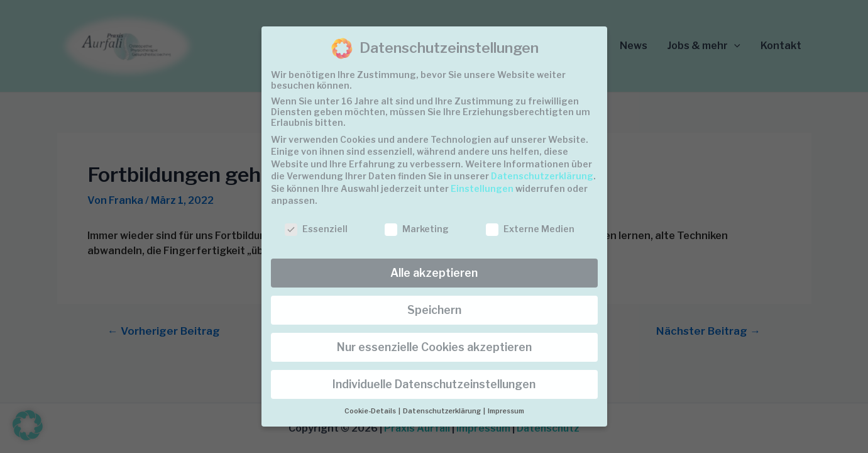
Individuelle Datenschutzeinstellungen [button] (434, 384)
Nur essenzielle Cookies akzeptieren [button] (434, 347)
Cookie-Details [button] (371, 411)
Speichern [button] (434, 310)
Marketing (417, 229)
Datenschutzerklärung (542, 176)
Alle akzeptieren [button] (434, 273)
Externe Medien (530, 229)
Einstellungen (482, 188)
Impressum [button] (506, 411)
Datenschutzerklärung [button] (442, 411)
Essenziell (316, 229)
